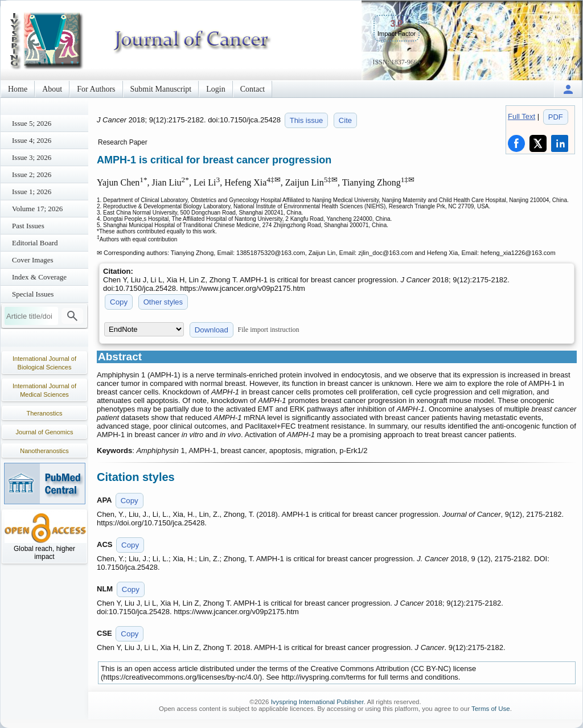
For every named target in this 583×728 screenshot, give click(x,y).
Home (18, 89)
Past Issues (28, 226)
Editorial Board (35, 243)
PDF (556, 117)
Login (215, 89)
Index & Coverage (39, 277)
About (52, 89)
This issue (307, 120)
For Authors (96, 89)
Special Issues (33, 294)
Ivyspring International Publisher (317, 702)
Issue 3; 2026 (32, 157)
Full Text (522, 116)
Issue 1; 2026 (32, 192)
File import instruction (269, 330)
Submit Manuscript (161, 89)
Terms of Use (491, 709)
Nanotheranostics (44, 451)
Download (212, 330)
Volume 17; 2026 (37, 209)
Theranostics (45, 413)
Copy (119, 302)
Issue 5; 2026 (32, 123)
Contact (253, 89)
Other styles (163, 302)
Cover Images (33, 260)
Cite (345, 120)
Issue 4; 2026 (32, 140)
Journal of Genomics (45, 432)
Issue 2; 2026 (32, 174)
